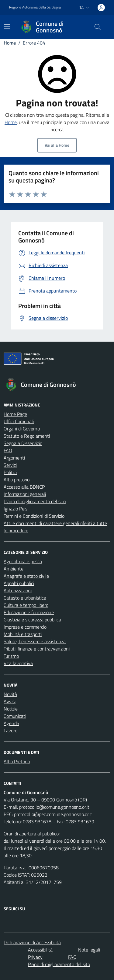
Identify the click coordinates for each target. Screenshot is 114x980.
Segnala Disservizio (23, 443)
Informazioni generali (25, 494)
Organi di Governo (22, 429)
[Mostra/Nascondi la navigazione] (7, 26)
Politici (10, 472)
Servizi (10, 465)
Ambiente (14, 569)
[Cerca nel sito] (98, 27)
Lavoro (10, 731)
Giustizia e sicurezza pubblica (32, 620)
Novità (10, 694)
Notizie (11, 709)
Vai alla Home (57, 145)
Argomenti (14, 458)
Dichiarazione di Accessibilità (32, 942)
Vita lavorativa (18, 663)
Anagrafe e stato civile (26, 576)
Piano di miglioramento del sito (35, 501)
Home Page (15, 414)
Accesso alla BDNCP (24, 487)
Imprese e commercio (25, 627)
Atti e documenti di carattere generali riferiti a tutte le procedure (55, 527)
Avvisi (10, 701)
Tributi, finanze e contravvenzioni (37, 649)
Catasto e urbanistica (25, 598)
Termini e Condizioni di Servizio (34, 516)
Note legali (89, 950)
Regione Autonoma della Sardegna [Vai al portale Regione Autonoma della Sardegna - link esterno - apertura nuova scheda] (35, 7)
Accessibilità (40, 950)
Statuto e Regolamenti (27, 436)
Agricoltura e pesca (23, 561)
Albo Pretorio (17, 761)
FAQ (8, 450)
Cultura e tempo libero (26, 605)
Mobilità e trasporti (23, 634)
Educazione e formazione (29, 612)
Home (10, 43)
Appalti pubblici (19, 583)
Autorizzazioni (18, 590)
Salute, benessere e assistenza (35, 641)
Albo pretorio (17, 480)
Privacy (35, 957)
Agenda (11, 723)
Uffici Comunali (19, 421)
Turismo (11, 656)
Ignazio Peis (16, 509)
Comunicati (15, 716)
